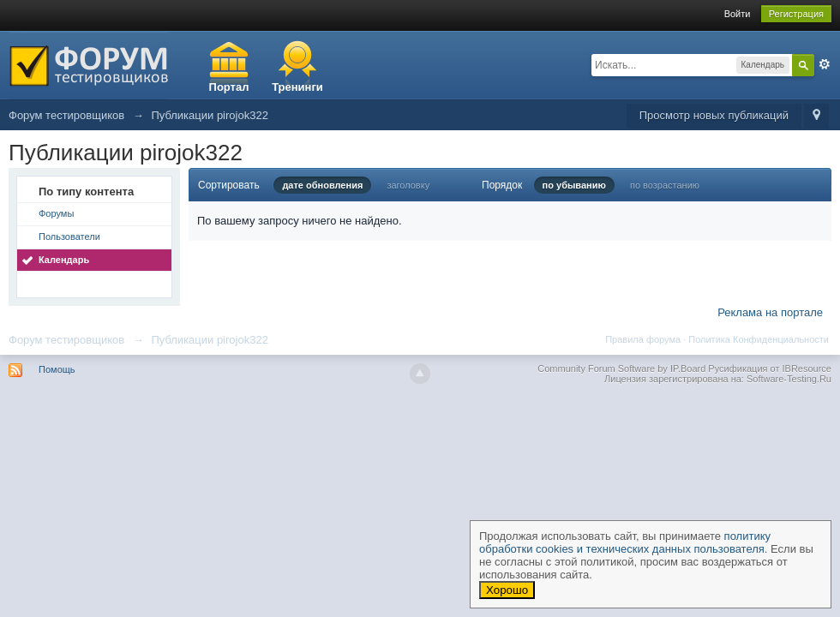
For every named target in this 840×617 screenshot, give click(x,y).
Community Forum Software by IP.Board (621, 368)
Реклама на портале (770, 312)
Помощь (57, 369)
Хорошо (507, 590)
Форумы (56, 213)
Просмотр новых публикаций (714, 115)
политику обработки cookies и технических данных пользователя (625, 542)
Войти (738, 14)
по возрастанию (665, 185)
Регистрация (796, 14)
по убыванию (574, 185)
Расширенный (825, 64)
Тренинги (297, 87)
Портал (229, 87)
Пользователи (69, 237)
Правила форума (643, 339)
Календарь (64, 260)
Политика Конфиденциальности (759, 339)
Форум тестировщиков (66, 340)
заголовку (408, 185)
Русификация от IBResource (768, 368)
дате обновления (322, 185)
